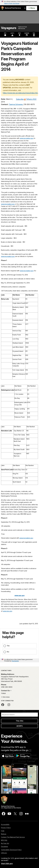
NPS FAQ (4, 840)
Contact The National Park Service (13, 837)
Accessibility (5, 824)
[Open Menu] (32, 8)
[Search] (19, 715)
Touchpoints (15, 661)
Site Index (5, 697)
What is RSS (32, 99)
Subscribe (20, 99)
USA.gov (4, 853)
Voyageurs (9, 28)
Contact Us (6, 691)
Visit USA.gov (7, 864)
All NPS (19, 726)
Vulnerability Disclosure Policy (11, 850)
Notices (4, 834)
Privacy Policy (6, 828)
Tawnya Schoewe (16, 104)
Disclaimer (5, 846)
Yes (8, 646)
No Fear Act (5, 843)
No (8, 652)
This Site (20, 721)
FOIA (3, 831)
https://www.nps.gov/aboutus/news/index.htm (20, 93)
